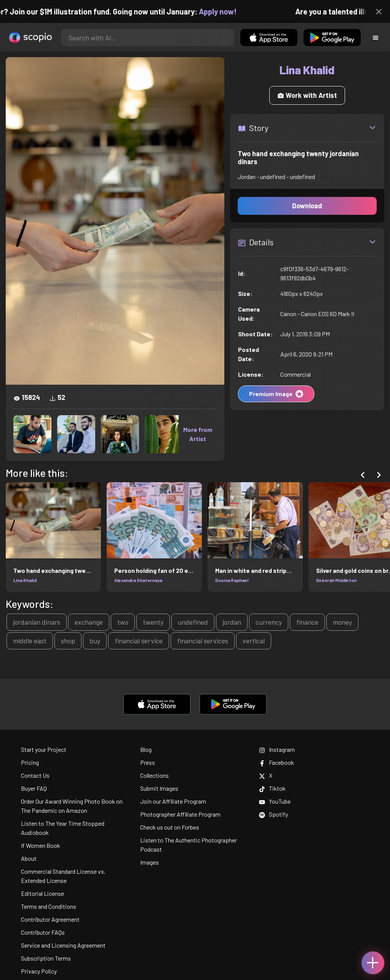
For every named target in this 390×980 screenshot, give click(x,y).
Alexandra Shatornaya (138, 580)
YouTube (275, 801)
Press (148, 762)
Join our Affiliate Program (173, 801)
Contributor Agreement (50, 919)
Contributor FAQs (43, 932)
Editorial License (42, 893)
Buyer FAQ (34, 788)
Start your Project (44, 749)
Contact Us (35, 775)
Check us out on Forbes (170, 827)
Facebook (277, 762)
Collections (154, 775)
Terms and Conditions (49, 906)
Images (149, 862)
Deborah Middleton (336, 580)
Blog (146, 749)
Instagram (277, 749)
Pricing (30, 762)
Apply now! (226, 11)
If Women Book (41, 845)
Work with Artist (307, 95)
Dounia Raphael (232, 580)
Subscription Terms (46, 958)
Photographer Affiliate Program (180, 814)
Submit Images (159, 788)
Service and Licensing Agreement (63, 945)
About (29, 858)
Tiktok (272, 788)
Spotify (273, 814)
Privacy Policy (39, 971)
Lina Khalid (25, 580)
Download (307, 206)
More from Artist (198, 434)
